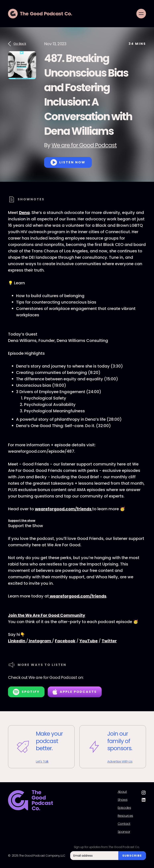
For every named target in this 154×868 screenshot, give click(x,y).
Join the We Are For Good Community (47, 615)
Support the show (22, 520)
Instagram (40, 641)
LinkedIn (17, 641)
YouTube (89, 641)
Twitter (109, 641)
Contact (124, 824)
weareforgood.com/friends (64, 509)
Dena (24, 213)
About (122, 792)
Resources (125, 816)
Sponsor (124, 832)
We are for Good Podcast (84, 145)
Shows (123, 800)
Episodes (124, 808)
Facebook (65, 641)
